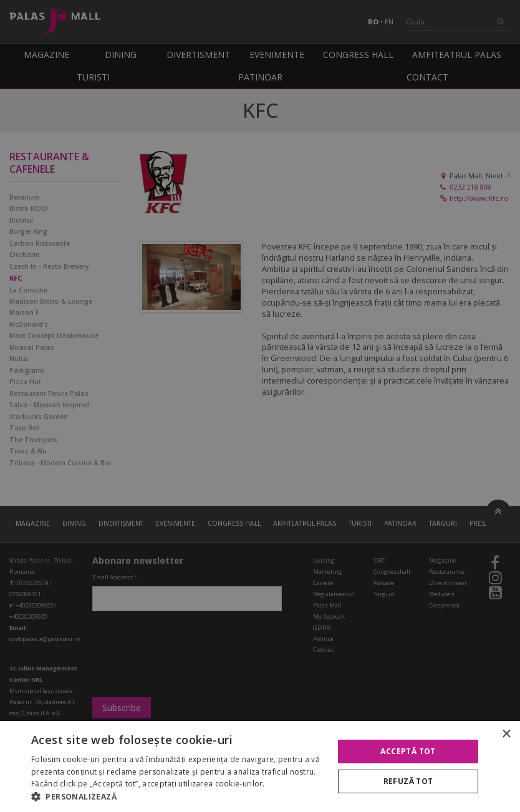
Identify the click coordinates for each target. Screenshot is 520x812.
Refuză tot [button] (408, 781)
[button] (178, 796)
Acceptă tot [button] (408, 751)
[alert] (260, 406)
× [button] (506, 734)
